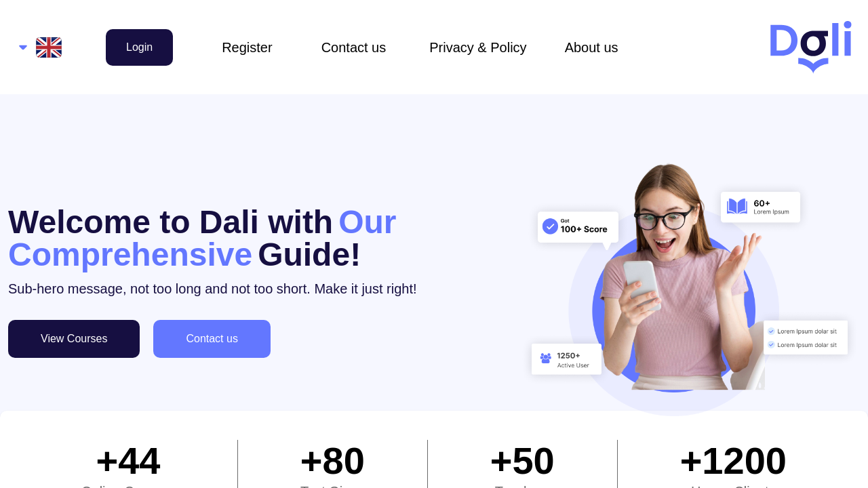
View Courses (74, 339)
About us (592, 47)
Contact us (354, 47)
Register (247, 47)
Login (139, 47)
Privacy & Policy (478, 47)
